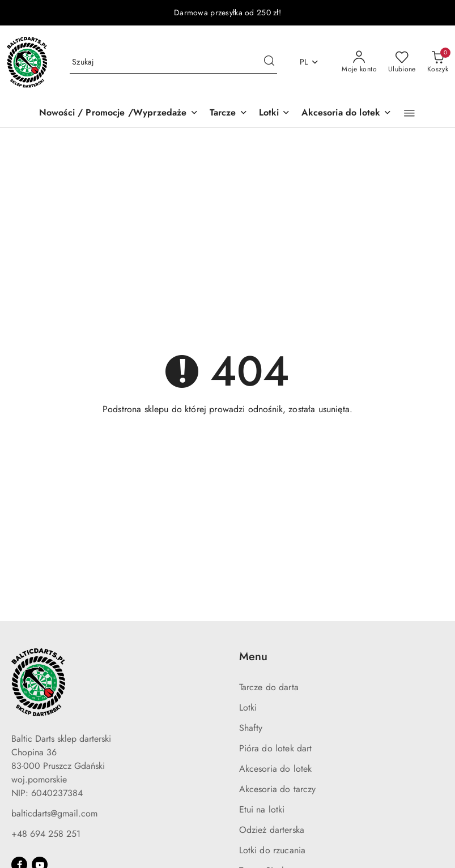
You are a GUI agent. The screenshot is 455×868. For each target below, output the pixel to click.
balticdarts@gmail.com (54, 813)
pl (310, 62)
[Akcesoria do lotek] (346, 114)
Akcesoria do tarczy (278, 789)
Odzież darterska (272, 830)
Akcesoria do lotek (276, 769)
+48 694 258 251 (46, 834)
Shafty (251, 728)
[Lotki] (275, 114)
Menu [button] (253, 657)
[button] (409, 113)
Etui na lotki (262, 809)
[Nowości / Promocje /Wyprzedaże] (119, 114)
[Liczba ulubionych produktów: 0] (402, 62)
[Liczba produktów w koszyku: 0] (438, 62)
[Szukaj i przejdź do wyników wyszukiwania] (269, 62)
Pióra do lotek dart (276, 748)
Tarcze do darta (269, 687)
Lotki (248, 707)
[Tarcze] (229, 114)
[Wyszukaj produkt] (173, 62)
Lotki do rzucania (273, 850)
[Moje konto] (359, 62)
